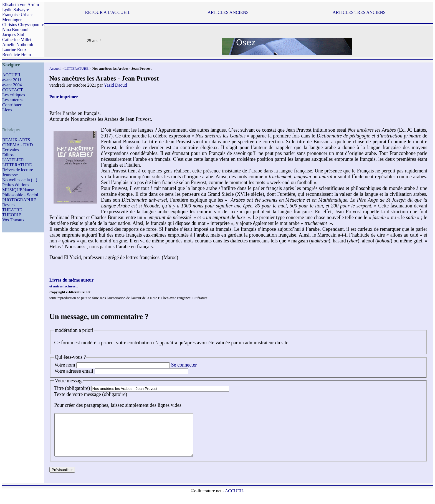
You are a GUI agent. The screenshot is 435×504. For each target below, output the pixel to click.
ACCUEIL (12, 75)
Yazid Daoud (115, 85)
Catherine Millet (17, 40)
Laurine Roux (14, 50)
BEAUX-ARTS (16, 140)
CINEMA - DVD (17, 145)
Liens (7, 110)
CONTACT (12, 90)
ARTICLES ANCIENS (228, 12)
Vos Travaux (13, 220)
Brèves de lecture (18, 170)
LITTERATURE (17, 165)
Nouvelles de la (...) (20, 180)
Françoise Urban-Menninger (18, 17)
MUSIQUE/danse (18, 190)
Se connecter (184, 365)
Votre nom (65, 365)
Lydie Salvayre (16, 10)
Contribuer (12, 105)
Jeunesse (10, 175)
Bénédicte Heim (17, 55)
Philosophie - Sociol (20, 195)
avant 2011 (12, 80)
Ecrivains (11, 150)
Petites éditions (16, 185)
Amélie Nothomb (18, 45)
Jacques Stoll (14, 35)
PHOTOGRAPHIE (19, 200)
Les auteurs (12, 100)
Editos (8, 155)
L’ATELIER (13, 160)
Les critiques (14, 95)
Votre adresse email (74, 371)
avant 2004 (12, 85)
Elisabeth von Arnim (21, 5)
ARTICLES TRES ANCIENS (359, 12)
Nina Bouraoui (15, 30)
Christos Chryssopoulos (23, 25)
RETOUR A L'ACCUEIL (108, 12)
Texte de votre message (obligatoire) (91, 394)
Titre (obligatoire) (72, 388)
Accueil (55, 68)
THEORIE (12, 215)
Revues (9, 205)
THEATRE (12, 210)
